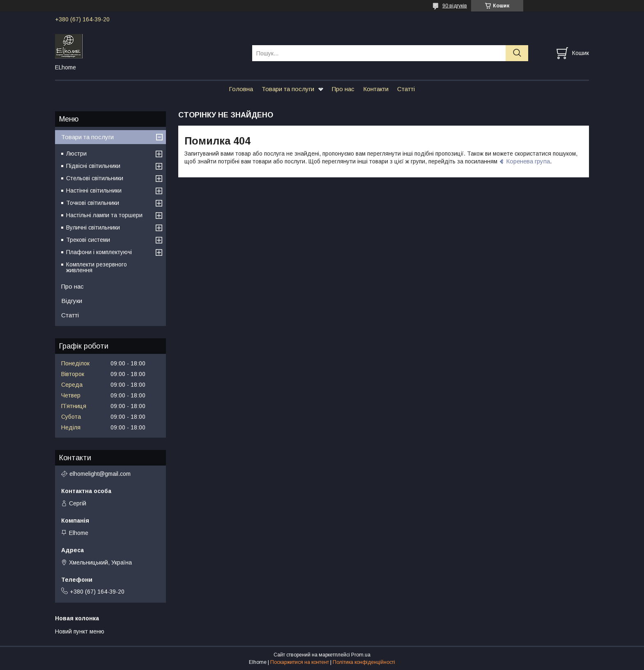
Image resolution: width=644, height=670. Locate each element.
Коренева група (528, 161)
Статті (406, 89)
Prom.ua (361, 655)
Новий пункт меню (80, 631)
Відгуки (72, 301)
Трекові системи (88, 240)
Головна (241, 89)
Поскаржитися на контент (300, 662)
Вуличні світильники (93, 227)
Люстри (76, 154)
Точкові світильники (93, 203)
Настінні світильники (94, 190)
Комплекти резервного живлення (97, 267)
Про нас (343, 89)
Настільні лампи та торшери (104, 215)
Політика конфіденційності (364, 662)
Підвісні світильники (93, 166)
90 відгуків (455, 6)
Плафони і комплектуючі (99, 252)
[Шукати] (517, 53)
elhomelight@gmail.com (100, 474)
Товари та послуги (288, 89)
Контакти (376, 89)
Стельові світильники (95, 178)
